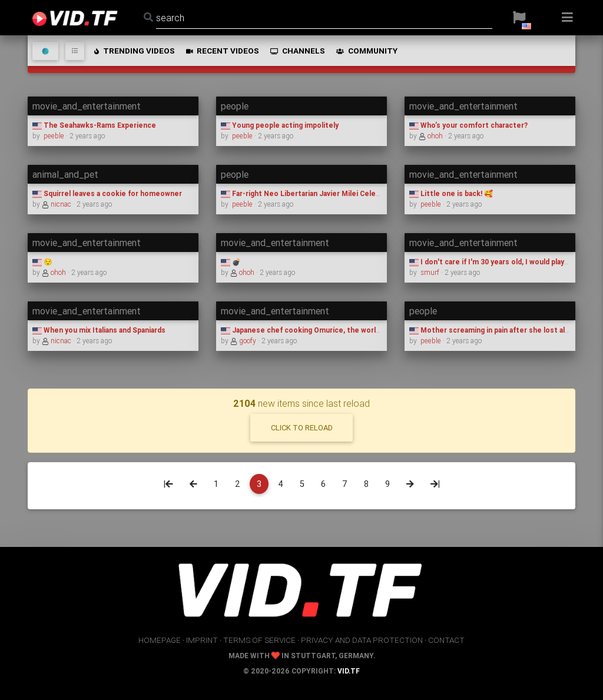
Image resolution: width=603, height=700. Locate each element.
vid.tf (349, 671)
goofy (244, 341)
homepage (160, 640)
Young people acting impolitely (280, 125)
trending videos (134, 51)
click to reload (302, 428)
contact (446, 640)
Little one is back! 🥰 (451, 193)
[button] (519, 18)
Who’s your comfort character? (468, 125)
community (366, 51)
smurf (430, 272)
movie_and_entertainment (87, 106)
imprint (202, 640)
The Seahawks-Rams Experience (94, 125)
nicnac (57, 204)
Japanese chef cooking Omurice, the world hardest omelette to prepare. (353, 330)
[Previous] (193, 484)
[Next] (410, 484)
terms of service (259, 640)
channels (297, 51)
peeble (54, 136)
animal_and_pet (65, 174)
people (235, 106)
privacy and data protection (362, 640)
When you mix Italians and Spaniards (99, 330)
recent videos (222, 51)
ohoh (432, 136)
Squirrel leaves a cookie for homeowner (107, 193)
